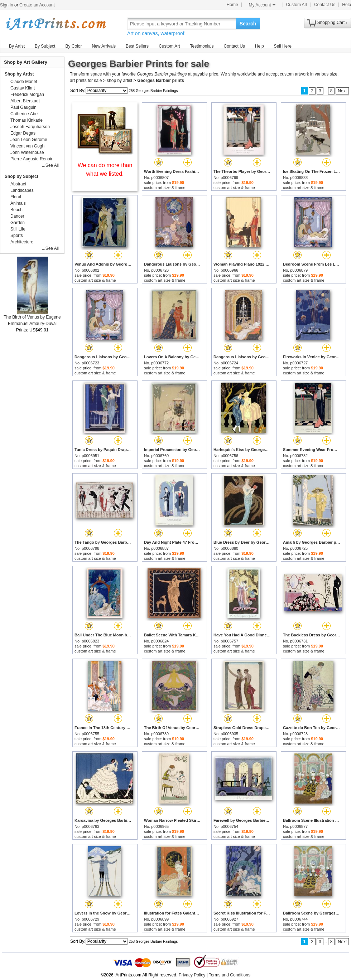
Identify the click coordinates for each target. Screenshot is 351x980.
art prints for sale (86, 81)
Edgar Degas (23, 133)
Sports (17, 236)
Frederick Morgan (27, 94)
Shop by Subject (21, 176)
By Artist (17, 46)
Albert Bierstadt (25, 101)
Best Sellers (137, 46)
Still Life (18, 229)
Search (248, 24)
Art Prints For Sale (56, 23)
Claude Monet (24, 82)
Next (342, 91)
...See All (50, 165)
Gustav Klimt (23, 88)
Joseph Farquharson (30, 127)
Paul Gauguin (23, 107)
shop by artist (119, 81)
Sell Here (283, 46)
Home (232, 5)
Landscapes (22, 190)
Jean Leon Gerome (29, 140)
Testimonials (202, 46)
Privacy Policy (192, 975)
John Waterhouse (27, 152)
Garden (18, 223)
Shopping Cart (331, 23)
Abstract (18, 184)
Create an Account (37, 5)
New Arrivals (104, 46)
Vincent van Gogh (27, 146)
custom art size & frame (165, 188)
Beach (16, 210)
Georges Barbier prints (161, 81)
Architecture (22, 242)
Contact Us (325, 5)
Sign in (7, 5)
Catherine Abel (25, 114)
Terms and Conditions (230, 975)
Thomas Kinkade (27, 120)
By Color (73, 46)
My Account (262, 5)
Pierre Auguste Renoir (31, 159)
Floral (16, 197)
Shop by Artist (19, 74)
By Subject (45, 46)
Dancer (17, 216)
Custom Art (297, 5)
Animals (18, 203)
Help (347, 5)
